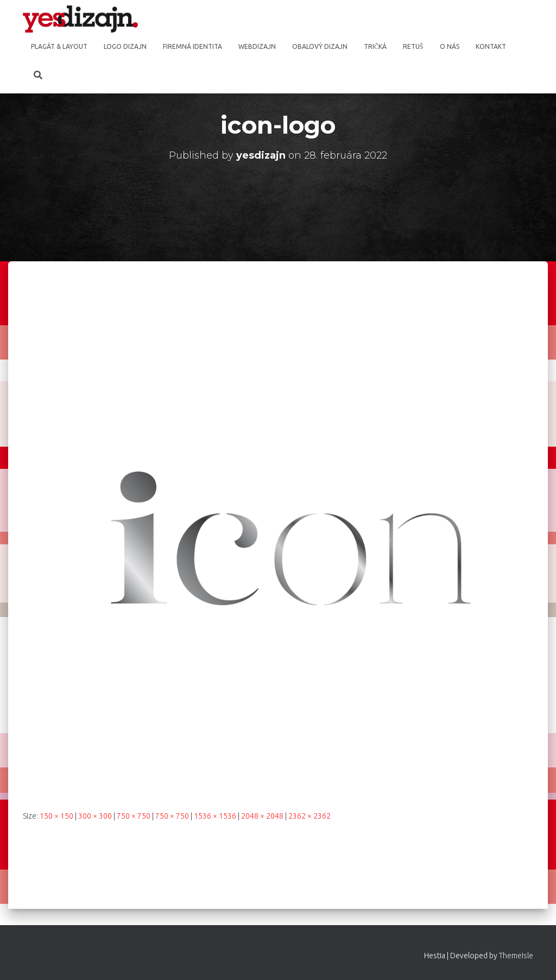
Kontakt (491, 46)
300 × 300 (95, 816)
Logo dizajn (125, 46)
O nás (450, 46)
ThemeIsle (516, 956)
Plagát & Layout (59, 46)
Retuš (413, 46)
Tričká (375, 46)
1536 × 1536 (215, 816)
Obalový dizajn (320, 46)
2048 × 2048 (262, 816)
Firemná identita (192, 46)
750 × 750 (134, 816)
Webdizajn (257, 46)
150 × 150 (56, 816)
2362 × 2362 (309, 816)
